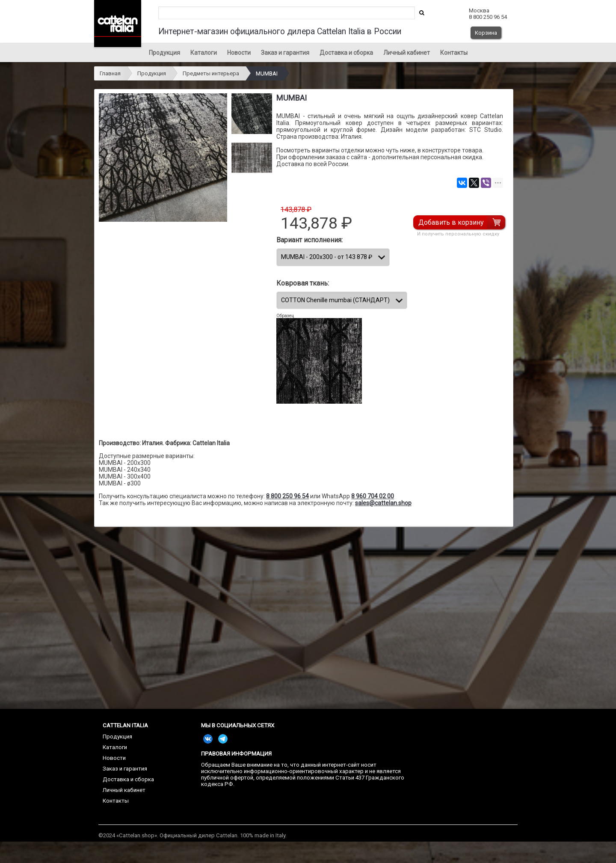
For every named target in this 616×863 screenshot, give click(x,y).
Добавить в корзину (452, 222)
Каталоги (204, 53)
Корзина (486, 33)
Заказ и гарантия (285, 53)
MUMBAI (267, 73)
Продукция (164, 53)
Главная (110, 73)
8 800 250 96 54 (287, 496)
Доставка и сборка (346, 53)
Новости (239, 53)
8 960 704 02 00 (373, 496)
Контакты (454, 53)
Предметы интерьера (211, 73)
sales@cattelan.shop (383, 503)
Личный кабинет (407, 53)
